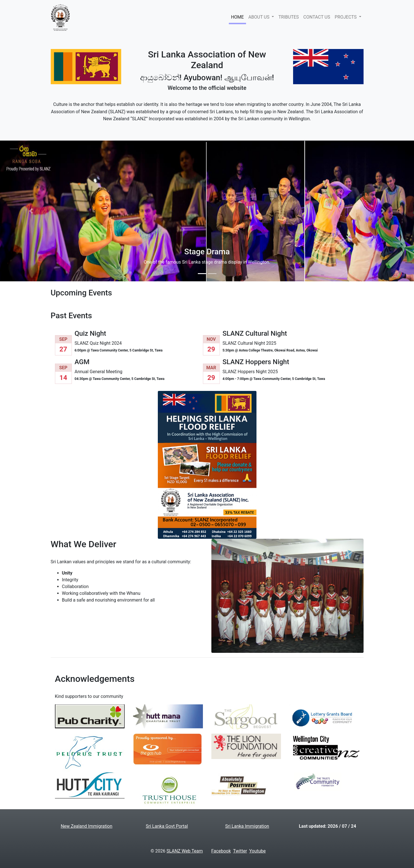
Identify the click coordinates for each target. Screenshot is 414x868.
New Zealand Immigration (86, 826)
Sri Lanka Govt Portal (167, 826)
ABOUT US (259, 17)
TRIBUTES (289, 17)
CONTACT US (317, 17)
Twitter (240, 851)
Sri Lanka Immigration (247, 826)
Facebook (221, 851)
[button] (31, 211)
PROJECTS (346, 17)
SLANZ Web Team (185, 851)
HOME (237, 17)
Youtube (257, 851)
